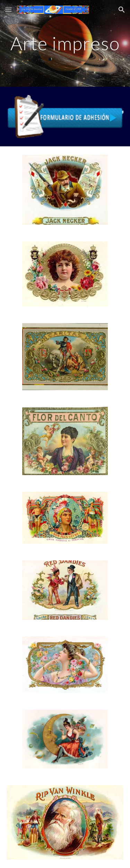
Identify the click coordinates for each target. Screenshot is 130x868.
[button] (8, 10)
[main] (65, 43)
